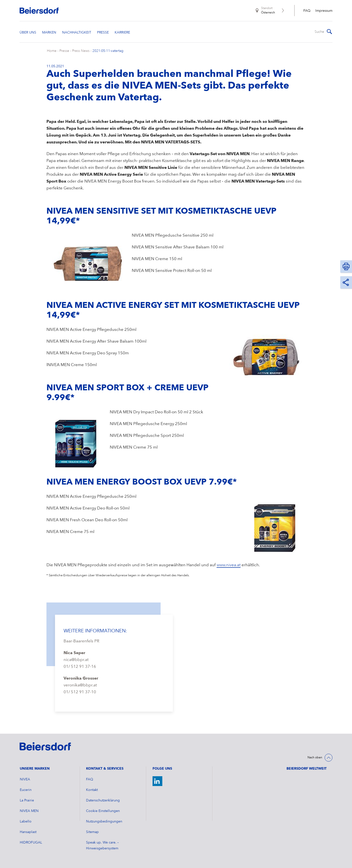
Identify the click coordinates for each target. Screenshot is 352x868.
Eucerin (26, 790)
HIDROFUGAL (31, 843)
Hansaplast (28, 832)
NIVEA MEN (29, 811)
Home (52, 51)
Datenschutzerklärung (103, 800)
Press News (81, 51)
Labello (26, 822)
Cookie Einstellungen (103, 811)
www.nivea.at (229, 565)
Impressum (324, 11)
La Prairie (27, 800)
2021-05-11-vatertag (108, 51)
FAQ (307, 11)
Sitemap (92, 832)
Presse (64, 51)
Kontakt (92, 790)
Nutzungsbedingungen (104, 822)
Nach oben (315, 758)
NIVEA (25, 779)
